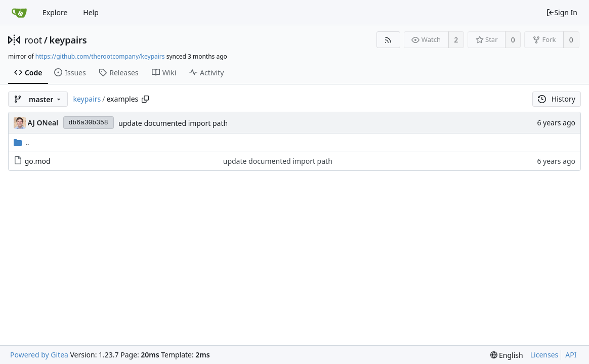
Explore (55, 12)
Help (91, 12)
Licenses (544, 355)
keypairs (68, 40)
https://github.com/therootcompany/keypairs (100, 56)
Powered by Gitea (39, 355)
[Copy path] (145, 99)
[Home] (19, 13)
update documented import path (173, 123)
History (557, 99)
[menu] (507, 355)
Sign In (562, 12)
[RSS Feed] (388, 40)
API (571, 355)
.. (22, 142)
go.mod (38, 161)
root (33, 40)
